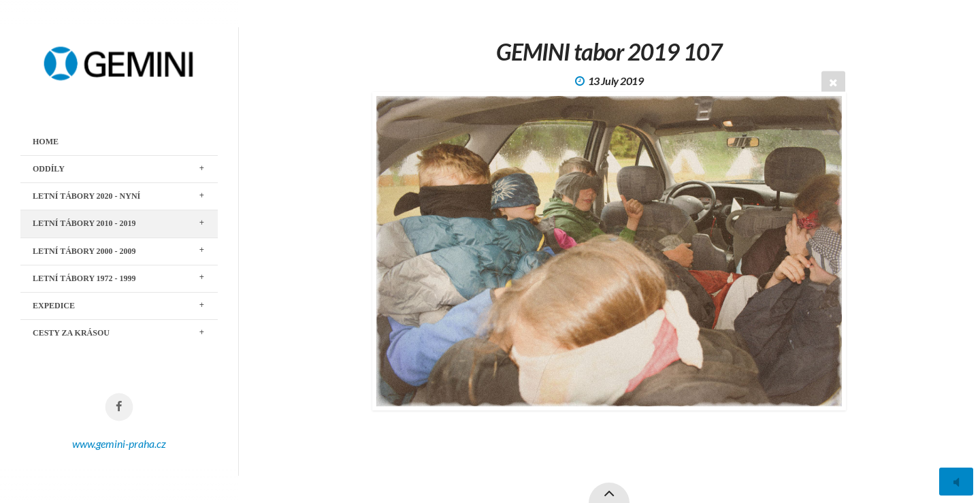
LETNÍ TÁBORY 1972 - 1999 (84, 278)
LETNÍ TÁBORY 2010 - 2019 (84, 223)
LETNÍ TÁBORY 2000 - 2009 (84, 251)
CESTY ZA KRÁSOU (71, 333)
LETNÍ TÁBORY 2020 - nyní (86, 196)
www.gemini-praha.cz (119, 443)
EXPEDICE (54, 306)
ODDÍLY (49, 169)
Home (46, 142)
